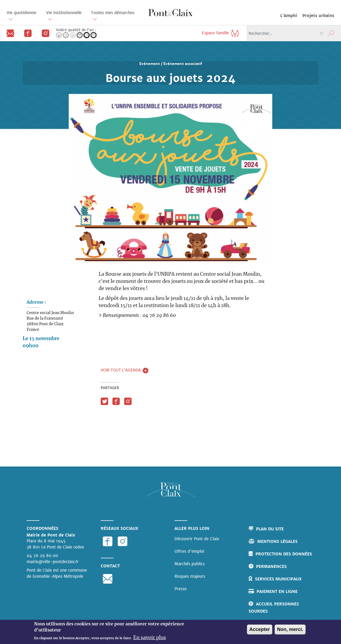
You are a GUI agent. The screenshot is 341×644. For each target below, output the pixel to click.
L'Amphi (289, 16)
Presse (180, 589)
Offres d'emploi (189, 551)
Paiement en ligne (277, 591)
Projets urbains (318, 16)
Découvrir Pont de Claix (197, 539)
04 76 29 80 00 (42, 556)
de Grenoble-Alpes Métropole (55, 576)
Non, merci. (290, 630)
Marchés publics (190, 564)
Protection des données (284, 554)
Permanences (271, 566)
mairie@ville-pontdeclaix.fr (53, 562)
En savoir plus (150, 638)
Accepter (260, 630)
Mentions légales (277, 541)
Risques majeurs (190, 576)
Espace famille (221, 33)
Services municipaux (278, 579)
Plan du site (270, 529)
